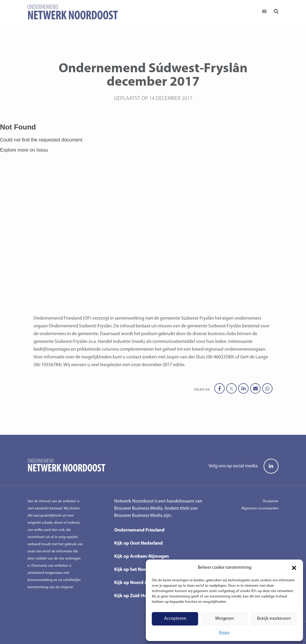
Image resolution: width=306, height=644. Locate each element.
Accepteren (175, 619)
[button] (294, 568)
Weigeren (224, 619)
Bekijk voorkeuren (274, 619)
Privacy (224, 633)
